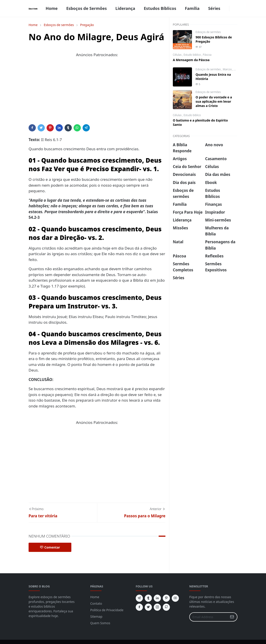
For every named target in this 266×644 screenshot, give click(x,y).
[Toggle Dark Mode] (232, 8)
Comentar (50, 547)
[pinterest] (166, 598)
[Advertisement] (97, 93)
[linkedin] (157, 598)
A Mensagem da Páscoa (191, 60)
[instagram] (157, 607)
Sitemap (96, 616)
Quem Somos (100, 623)
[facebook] (226, 9)
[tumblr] (148, 598)
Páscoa (207, 55)
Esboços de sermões (208, 32)
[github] (166, 607)
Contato (96, 603)
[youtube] (175, 598)
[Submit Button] (232, 617)
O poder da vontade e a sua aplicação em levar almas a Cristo (214, 101)
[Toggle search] (236, 9)
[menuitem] (52, 8)
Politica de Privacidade (107, 610)
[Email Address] (209, 617)
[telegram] (139, 598)
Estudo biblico (193, 55)
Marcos (228, 69)
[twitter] (148, 607)
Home (95, 597)
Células (178, 55)
